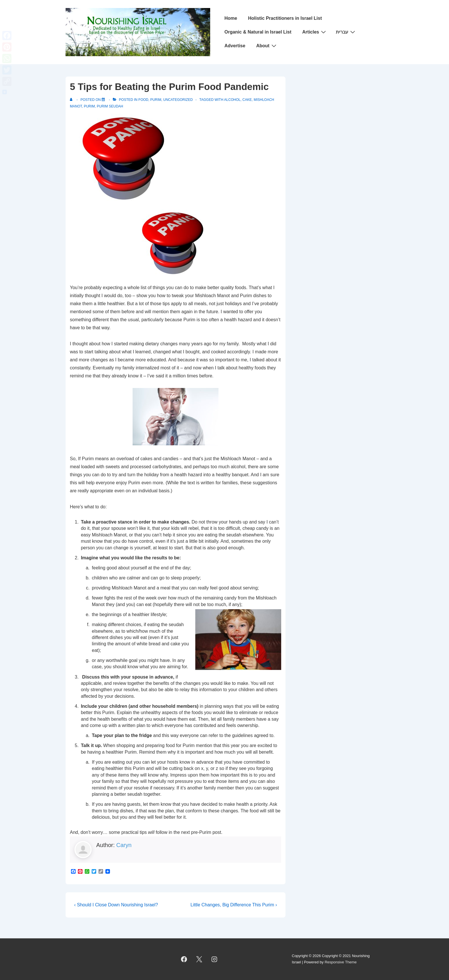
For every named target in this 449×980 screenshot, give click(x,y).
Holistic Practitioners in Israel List (285, 18)
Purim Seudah (110, 106)
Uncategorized (178, 100)
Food (143, 100)
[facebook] (184, 959)
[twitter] (199, 959)
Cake (247, 100)
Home (231, 18)
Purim (156, 100)
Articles (315, 32)
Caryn (124, 845)
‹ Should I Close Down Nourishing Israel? (116, 905)
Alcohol (232, 100)
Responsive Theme (341, 962)
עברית (346, 32)
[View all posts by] (72, 100)
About (267, 46)
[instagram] (214, 959)
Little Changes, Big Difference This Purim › (234, 905)
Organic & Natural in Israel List (258, 32)
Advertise (235, 46)
